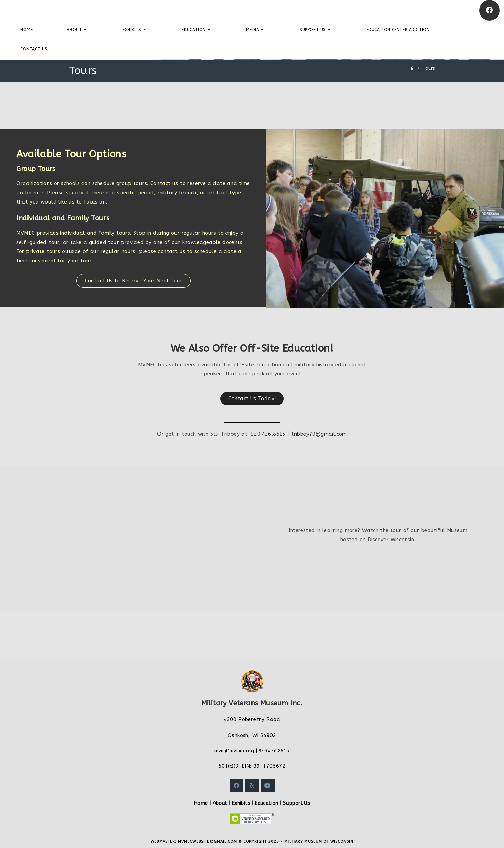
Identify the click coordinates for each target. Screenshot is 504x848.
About (220, 803)
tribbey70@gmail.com (319, 434)
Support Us (296, 803)
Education (267, 803)
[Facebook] (489, 10)
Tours (429, 68)
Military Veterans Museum (56, 10)
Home (201, 803)
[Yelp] (252, 785)
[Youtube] (268, 785)
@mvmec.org (240, 751)
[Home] (413, 68)
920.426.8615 (268, 434)
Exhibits (241, 803)
